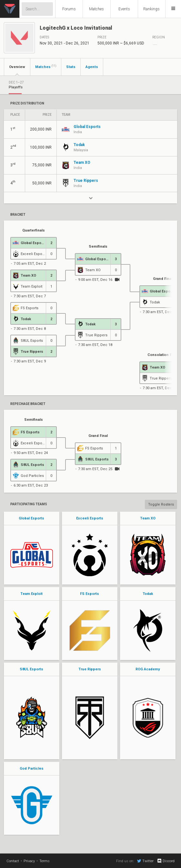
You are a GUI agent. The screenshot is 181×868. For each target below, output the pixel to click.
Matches (96, 9)
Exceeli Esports (90, 518)
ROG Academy (148, 669)
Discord (166, 861)
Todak (148, 594)
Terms (45, 861)
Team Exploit (31, 594)
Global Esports (31, 518)
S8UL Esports (31, 669)
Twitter (145, 861)
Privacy (29, 861)
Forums (69, 9)
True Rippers (90, 669)
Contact (13, 861)
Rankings (151, 9)
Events (124, 9)
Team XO (148, 518)
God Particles (32, 769)
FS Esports (90, 594)
